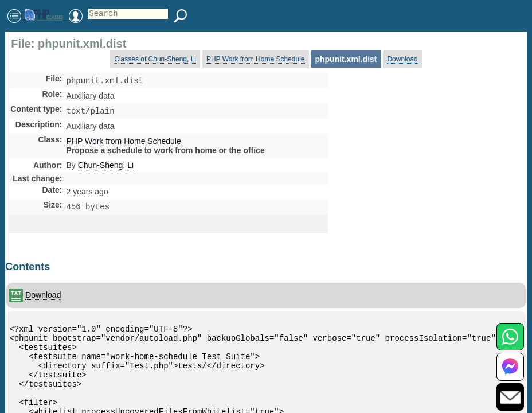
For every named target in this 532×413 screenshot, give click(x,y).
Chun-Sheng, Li (106, 167)
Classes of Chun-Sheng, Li (155, 59)
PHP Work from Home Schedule (256, 59)
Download (402, 59)
